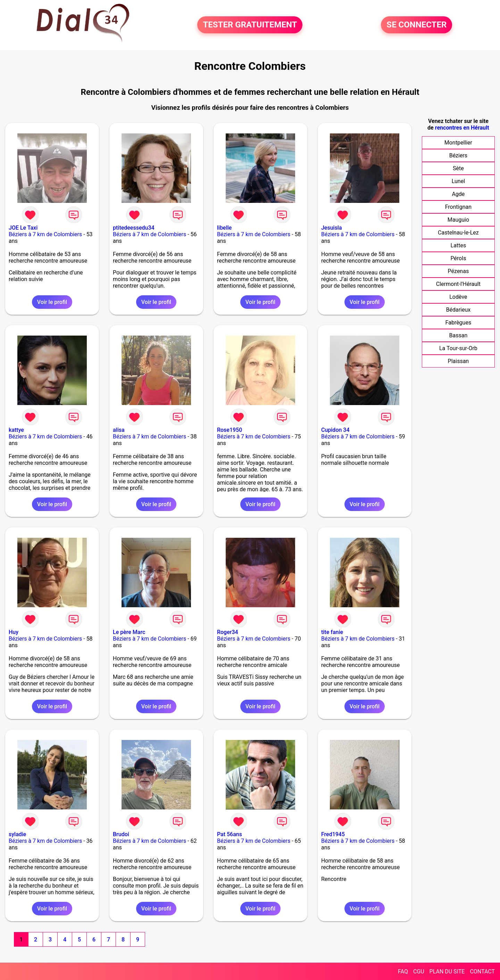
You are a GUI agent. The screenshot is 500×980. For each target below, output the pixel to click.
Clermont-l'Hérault (458, 284)
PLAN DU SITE (447, 971)
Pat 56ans (230, 834)
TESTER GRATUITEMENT (250, 25)
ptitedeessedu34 (134, 228)
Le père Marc (129, 632)
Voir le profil (52, 302)
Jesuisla (332, 228)
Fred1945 (333, 834)
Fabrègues (459, 323)
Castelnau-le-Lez (458, 233)
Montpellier (458, 143)
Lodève (458, 297)
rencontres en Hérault (462, 128)
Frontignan (458, 207)
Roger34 (228, 632)
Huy (14, 632)
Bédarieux (459, 310)
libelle (224, 228)
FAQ (403, 971)
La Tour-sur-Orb (458, 348)
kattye (16, 430)
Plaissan (459, 361)
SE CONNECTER (416, 25)
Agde (458, 194)
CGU (419, 971)
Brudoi (121, 834)
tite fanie (332, 632)
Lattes (459, 245)
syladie (17, 834)
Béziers (458, 155)
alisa (119, 430)
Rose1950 (230, 430)
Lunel (458, 181)
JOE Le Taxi (23, 228)
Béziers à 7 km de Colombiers (45, 234)
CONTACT (482, 971)
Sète (458, 168)
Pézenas (459, 271)
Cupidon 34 (335, 430)
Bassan (459, 335)
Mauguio (458, 220)
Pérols (458, 258)
